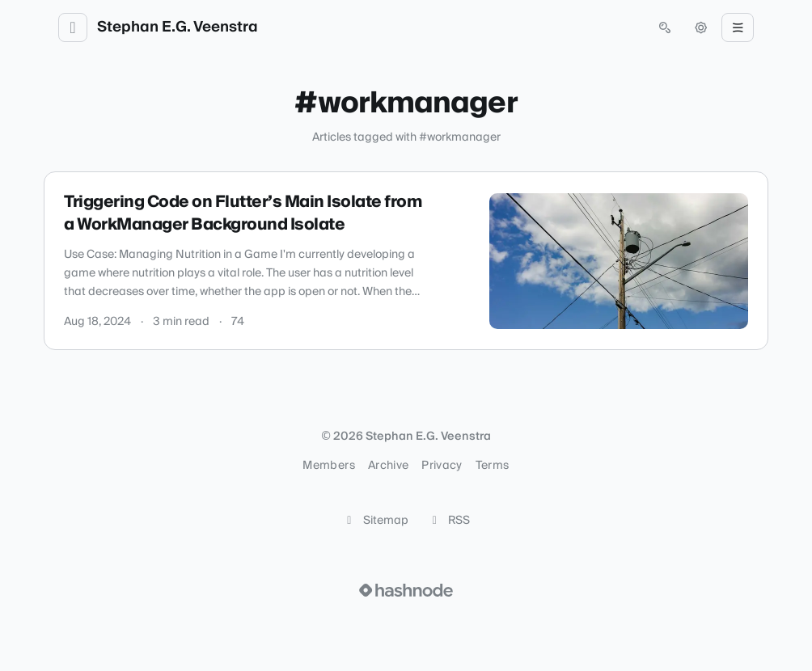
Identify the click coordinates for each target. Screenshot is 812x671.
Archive (388, 466)
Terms (493, 466)
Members (328, 466)
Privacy (442, 466)
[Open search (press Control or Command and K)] (665, 27)
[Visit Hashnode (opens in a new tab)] (406, 590)
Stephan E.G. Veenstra (178, 27)
